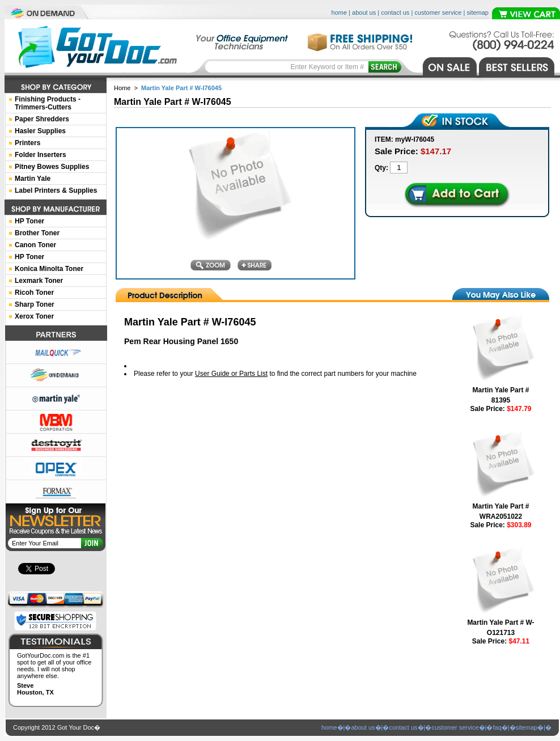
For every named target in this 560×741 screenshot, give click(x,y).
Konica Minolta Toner (49, 269)
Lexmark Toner (39, 281)
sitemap (478, 12)
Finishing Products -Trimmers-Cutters (48, 103)
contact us (395, 12)
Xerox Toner (34, 316)
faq (497, 727)
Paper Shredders (42, 119)
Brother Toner (37, 233)
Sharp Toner (35, 304)
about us (364, 12)
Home (122, 88)
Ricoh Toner (34, 293)
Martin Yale (33, 179)
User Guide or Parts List (231, 374)
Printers (27, 143)
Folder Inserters (41, 155)
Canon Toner (35, 245)
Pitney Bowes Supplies (52, 167)
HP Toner (29, 221)
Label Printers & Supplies (56, 190)
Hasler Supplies (40, 131)
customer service (438, 12)
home (340, 12)
